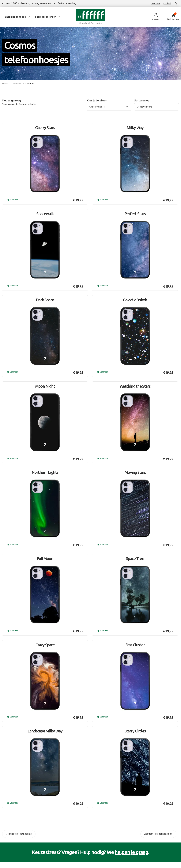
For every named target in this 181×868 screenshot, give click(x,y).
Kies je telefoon (97, 100)
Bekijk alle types (85, 749)
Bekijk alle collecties (146, 746)
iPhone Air (82, 720)
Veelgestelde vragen (29, 714)
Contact (22, 727)
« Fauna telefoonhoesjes (19, 661)
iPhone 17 (81, 714)
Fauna (138, 733)
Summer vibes (143, 714)
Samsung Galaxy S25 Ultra (88, 728)
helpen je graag (131, 680)
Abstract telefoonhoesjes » (158, 661)
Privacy (6, 771)
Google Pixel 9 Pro (86, 743)
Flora (138, 727)
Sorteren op (142, 100)
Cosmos (30, 84)
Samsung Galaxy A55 (88, 737)
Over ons (22, 720)
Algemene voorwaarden (27, 771)
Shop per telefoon (46, 17)
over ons (155, 3)
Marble (139, 720)
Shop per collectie (15, 17)
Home (5, 84)
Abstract (140, 739)
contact (167, 3)
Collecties (17, 84)
